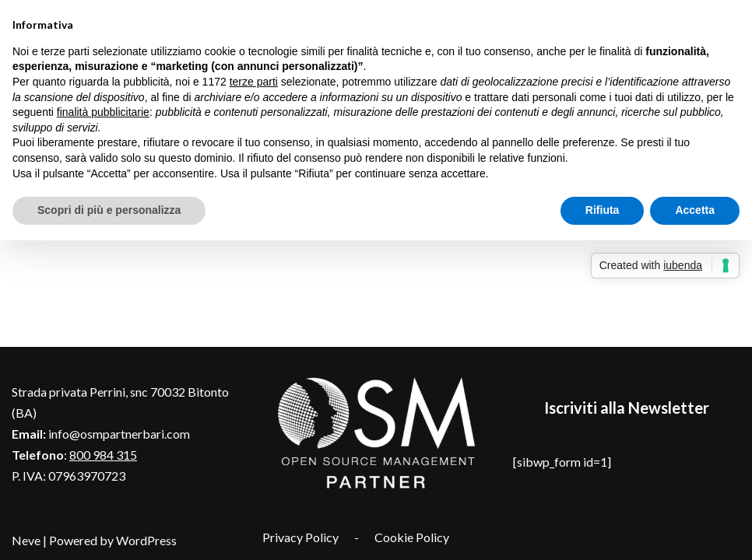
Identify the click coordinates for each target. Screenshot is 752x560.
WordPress (146, 540)
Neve (26, 540)
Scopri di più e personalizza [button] (109, 210)
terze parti (254, 82)
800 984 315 (103, 455)
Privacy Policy (300, 537)
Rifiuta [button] (603, 210)
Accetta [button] (695, 210)
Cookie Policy (412, 537)
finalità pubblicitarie (103, 112)
